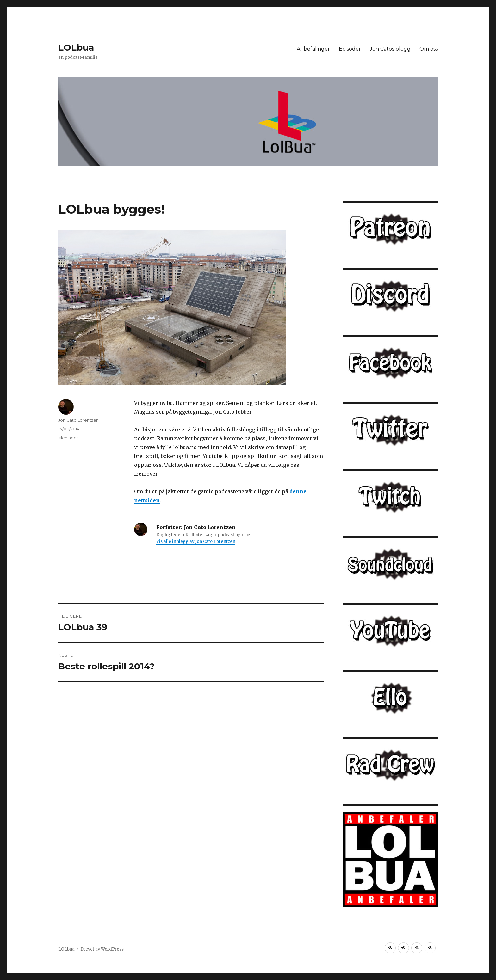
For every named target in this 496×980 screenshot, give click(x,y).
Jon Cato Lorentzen (78, 420)
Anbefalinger (313, 49)
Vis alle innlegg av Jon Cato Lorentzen (196, 542)
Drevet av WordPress (102, 949)
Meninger (68, 438)
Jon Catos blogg (390, 49)
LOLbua (76, 47)
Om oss (429, 49)
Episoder (350, 49)
